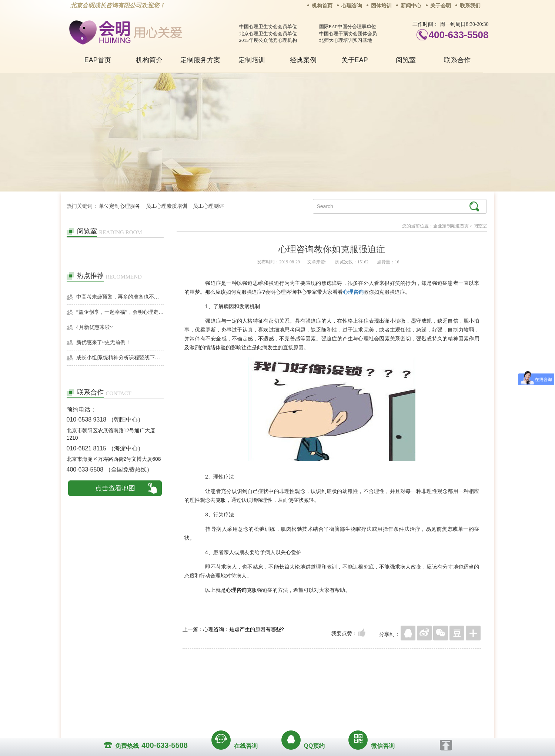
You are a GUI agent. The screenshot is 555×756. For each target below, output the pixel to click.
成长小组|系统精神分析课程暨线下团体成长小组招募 (120, 358)
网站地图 (322, 693)
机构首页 (322, 6)
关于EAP (355, 60)
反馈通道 (292, 693)
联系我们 (470, 6)
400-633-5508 (459, 35)
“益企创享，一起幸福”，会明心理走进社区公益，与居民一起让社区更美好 (120, 312)
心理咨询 (352, 6)
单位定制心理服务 (120, 206)
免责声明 (352, 693)
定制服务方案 (200, 60)
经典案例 (303, 60)
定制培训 (252, 60)
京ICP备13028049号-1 (305, 703)
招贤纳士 (263, 693)
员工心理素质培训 (167, 206)
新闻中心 (411, 6)
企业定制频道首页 (451, 226)
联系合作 (457, 60)
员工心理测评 (208, 206)
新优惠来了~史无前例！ (104, 342)
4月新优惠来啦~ (95, 327)
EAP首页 (98, 60)
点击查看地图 (115, 488)
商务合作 (233, 693)
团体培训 (381, 6)
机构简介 (149, 60)
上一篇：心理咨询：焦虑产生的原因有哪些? (233, 629)
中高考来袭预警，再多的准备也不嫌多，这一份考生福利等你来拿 (120, 297)
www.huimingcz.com (273, 710)
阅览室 (406, 60)
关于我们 (203, 693)
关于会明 (441, 6)
